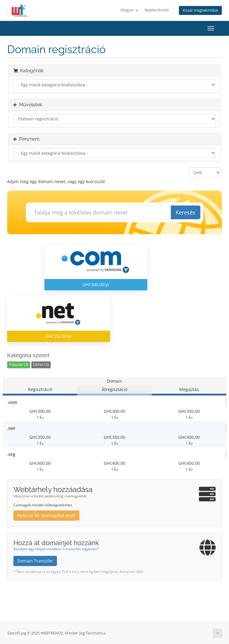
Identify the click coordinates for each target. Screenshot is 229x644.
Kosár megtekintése (200, 10)
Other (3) (41, 365)
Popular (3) (19, 365)
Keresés (185, 212)
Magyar (129, 10)
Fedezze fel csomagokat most (46, 515)
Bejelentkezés (157, 10)
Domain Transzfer (35, 561)
